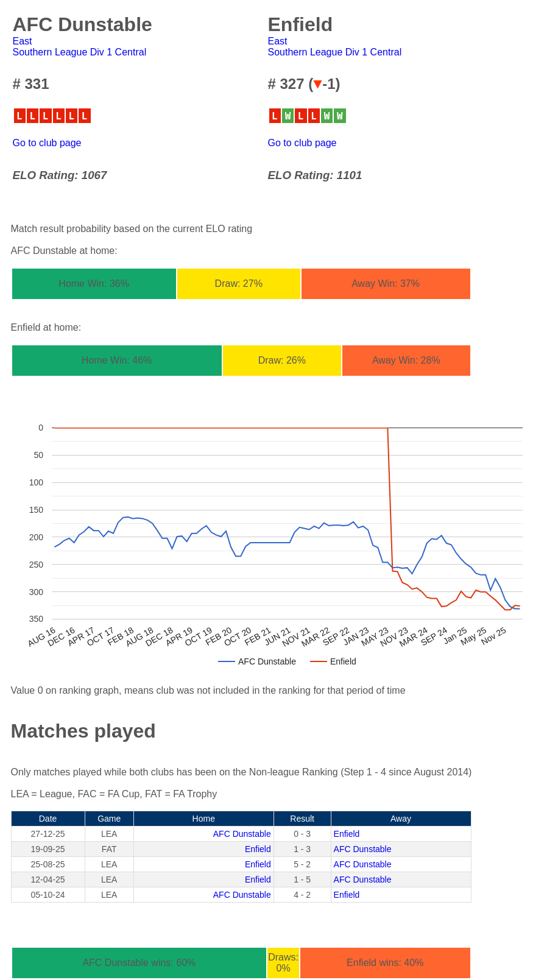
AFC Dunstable (242, 834)
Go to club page (47, 143)
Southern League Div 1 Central (80, 52)
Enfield (347, 834)
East (23, 41)
